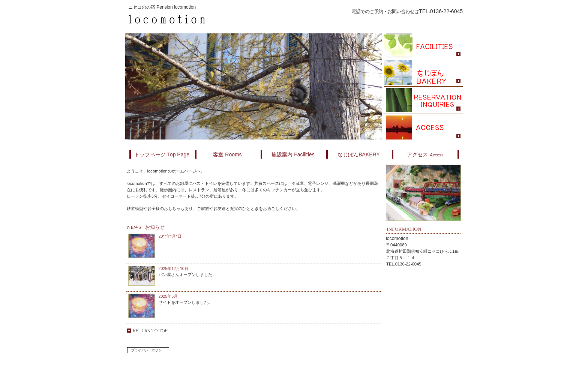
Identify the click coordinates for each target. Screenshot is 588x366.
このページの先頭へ (147, 331)
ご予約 (423, 100)
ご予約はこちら (403, 20)
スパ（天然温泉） (423, 46)
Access (425, 154)
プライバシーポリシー (148, 350)
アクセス (423, 127)
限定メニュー (423, 73)
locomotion (215, 19)
